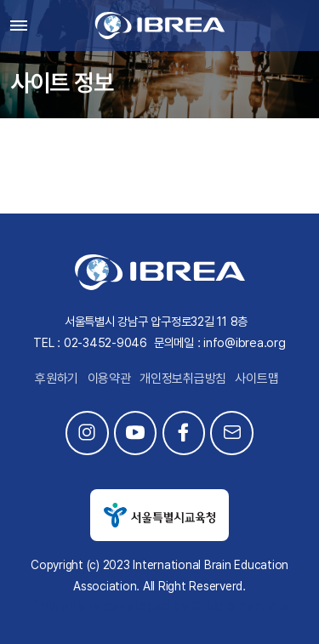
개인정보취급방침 (183, 379)
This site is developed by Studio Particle (159, 606)
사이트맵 (256, 379)
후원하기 (57, 379)
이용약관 (109, 379)
